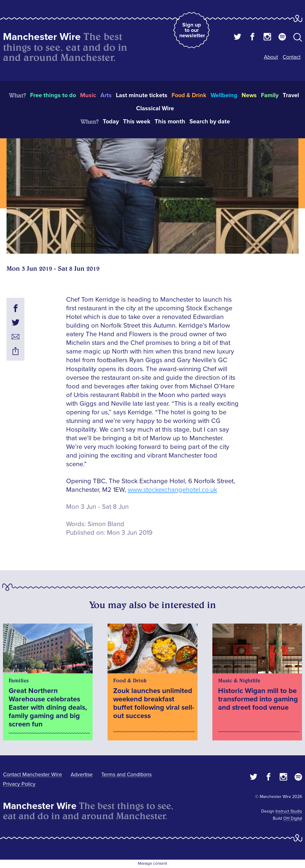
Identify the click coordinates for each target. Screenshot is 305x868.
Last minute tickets (142, 95)
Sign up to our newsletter (192, 30)
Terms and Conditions (126, 774)
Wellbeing (224, 95)
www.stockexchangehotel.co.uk (172, 490)
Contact (292, 57)
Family (270, 95)
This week (137, 122)
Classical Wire (155, 108)
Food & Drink (189, 95)
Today (111, 122)
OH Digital (293, 818)
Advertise (82, 774)
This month (170, 122)
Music (88, 95)
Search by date (210, 122)
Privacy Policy (19, 784)
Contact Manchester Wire (32, 774)
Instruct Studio (289, 811)
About (271, 57)
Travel (291, 95)
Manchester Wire (42, 37)
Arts (106, 95)
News (249, 95)
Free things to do (53, 95)
